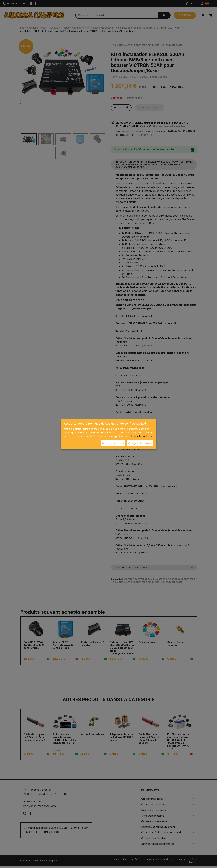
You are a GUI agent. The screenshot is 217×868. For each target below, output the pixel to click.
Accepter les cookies (113, 443)
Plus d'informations (141, 436)
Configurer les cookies (140, 443)
